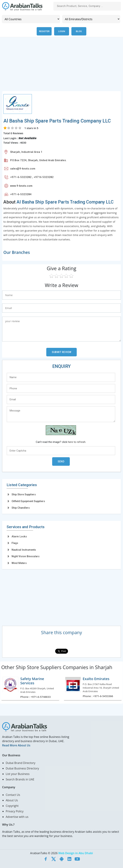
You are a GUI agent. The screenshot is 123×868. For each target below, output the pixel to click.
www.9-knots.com (21, 186)
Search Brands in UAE (20, 779)
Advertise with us (17, 817)
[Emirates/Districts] (91, 19)
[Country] (31, 19)
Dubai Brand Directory (21, 763)
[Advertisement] (61, 66)
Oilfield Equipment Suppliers (28, 501)
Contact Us (13, 795)
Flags (15, 543)
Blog (79, 31)
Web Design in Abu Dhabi (76, 853)
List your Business (18, 774)
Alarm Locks (19, 536)
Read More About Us (16, 745)
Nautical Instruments (24, 550)
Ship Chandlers (21, 508)
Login (62, 31)
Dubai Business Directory (22, 768)
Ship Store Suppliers (24, 494)
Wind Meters (19, 563)
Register (44, 31)
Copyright (12, 806)
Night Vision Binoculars (26, 556)
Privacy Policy (15, 811)
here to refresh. (77, 442)
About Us (12, 800)
